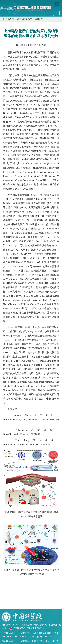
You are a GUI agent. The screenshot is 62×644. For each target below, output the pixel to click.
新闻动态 (27, 19)
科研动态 (38, 19)
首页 (19, 19)
